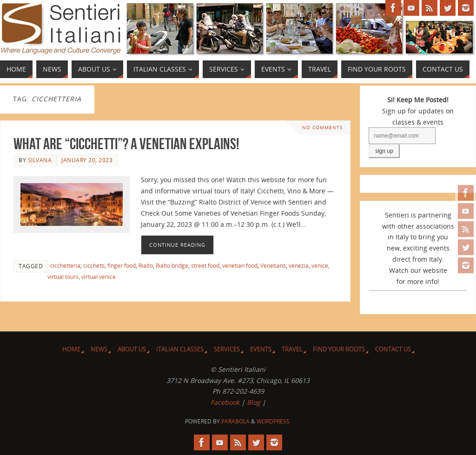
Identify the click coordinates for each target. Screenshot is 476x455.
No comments (322, 128)
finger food (122, 265)
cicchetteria (65, 265)
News (99, 349)
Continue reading (177, 245)
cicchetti (94, 265)
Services (227, 349)
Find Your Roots (339, 349)
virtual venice (99, 277)
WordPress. (274, 421)
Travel (292, 349)
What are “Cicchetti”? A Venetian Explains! (126, 144)
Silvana (40, 160)
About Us (132, 349)
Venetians (273, 265)
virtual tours (63, 277)
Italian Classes (180, 349)
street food (205, 265)
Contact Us (393, 349)
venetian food (240, 265)
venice (320, 265)
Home (71, 349)
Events (261, 349)
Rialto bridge (172, 265)
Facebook (225, 402)
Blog (254, 402)
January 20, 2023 (87, 160)
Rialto (146, 265)
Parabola (235, 421)
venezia (299, 265)
